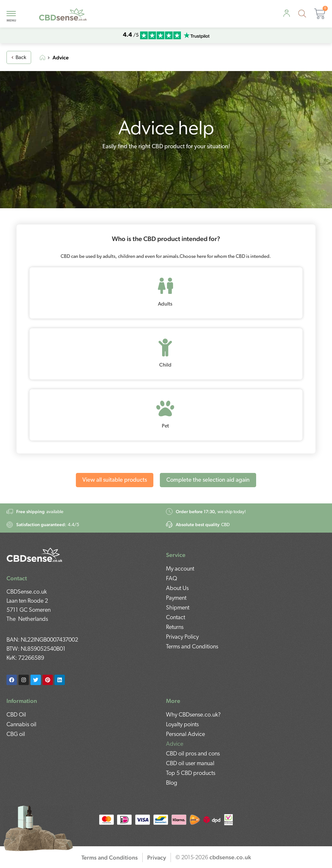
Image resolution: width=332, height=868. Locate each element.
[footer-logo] (35, 554)
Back (19, 58)
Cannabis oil (21, 725)
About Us (177, 589)
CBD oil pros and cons (193, 754)
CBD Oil (16, 715)
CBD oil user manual (190, 764)
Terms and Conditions (192, 647)
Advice (175, 744)
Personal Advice (185, 735)
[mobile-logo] (63, 14)
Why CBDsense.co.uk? (193, 715)
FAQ (172, 579)
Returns (175, 627)
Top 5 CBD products (191, 773)
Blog (172, 783)
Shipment (178, 608)
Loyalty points (182, 725)
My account (180, 569)
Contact (176, 618)
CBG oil (16, 735)
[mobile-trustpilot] (196, 36)
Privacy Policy (182, 637)
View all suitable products (115, 480)
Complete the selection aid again (208, 480)
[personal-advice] (287, 13)
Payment (176, 598)
